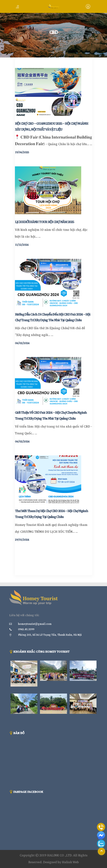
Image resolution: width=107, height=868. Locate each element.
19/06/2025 (22, 152)
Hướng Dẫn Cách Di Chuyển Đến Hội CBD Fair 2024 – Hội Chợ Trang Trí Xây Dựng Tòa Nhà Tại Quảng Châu (53, 317)
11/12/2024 (22, 245)
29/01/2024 (22, 540)
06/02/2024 (22, 343)
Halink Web (70, 862)
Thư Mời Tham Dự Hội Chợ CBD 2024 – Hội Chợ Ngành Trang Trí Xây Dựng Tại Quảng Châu (51, 514)
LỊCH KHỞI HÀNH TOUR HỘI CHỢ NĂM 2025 (44, 222)
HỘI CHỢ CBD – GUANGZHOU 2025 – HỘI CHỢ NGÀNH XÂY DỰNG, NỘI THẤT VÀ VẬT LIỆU (51, 127)
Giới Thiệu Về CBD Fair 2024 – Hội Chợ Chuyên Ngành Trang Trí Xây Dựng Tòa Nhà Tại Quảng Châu (51, 416)
